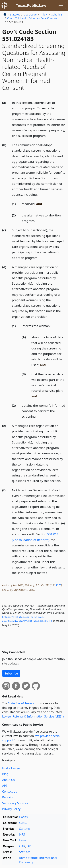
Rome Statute (28, 858)
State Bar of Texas (20, 703)
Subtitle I (57, 14)
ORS (29, 846)
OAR (22, 846)
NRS (22, 834)
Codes (23, 817)
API (4, 786)
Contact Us (10, 791)
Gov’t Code (30, 14)
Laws (23, 840)
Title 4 (44, 14)
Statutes (15, 14)
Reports (8, 797)
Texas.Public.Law (31, 5)
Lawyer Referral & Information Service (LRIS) (32, 716)
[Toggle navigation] (61, 5)
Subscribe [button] (11, 673)
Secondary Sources (15, 803)
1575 (58, 585)
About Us (8, 780)
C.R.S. (23, 823)
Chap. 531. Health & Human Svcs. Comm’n (32, 18)
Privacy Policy (11, 809)
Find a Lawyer (12, 768)
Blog (5, 774)
